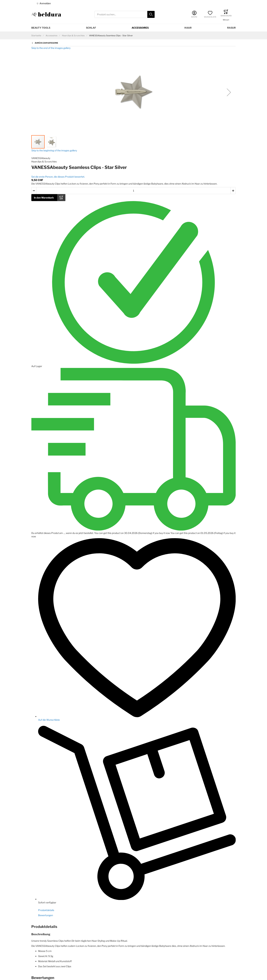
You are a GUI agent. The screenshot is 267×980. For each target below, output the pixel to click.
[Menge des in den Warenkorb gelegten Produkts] (133, 191)
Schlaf (91, 28)
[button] (229, 92)
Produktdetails (46, 910)
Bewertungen (46, 915)
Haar (188, 28)
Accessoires (140, 28)
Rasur (231, 28)
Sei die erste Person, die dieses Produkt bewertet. (58, 177)
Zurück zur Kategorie (46, 43)
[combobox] (125, 14)
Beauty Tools (41, 28)
